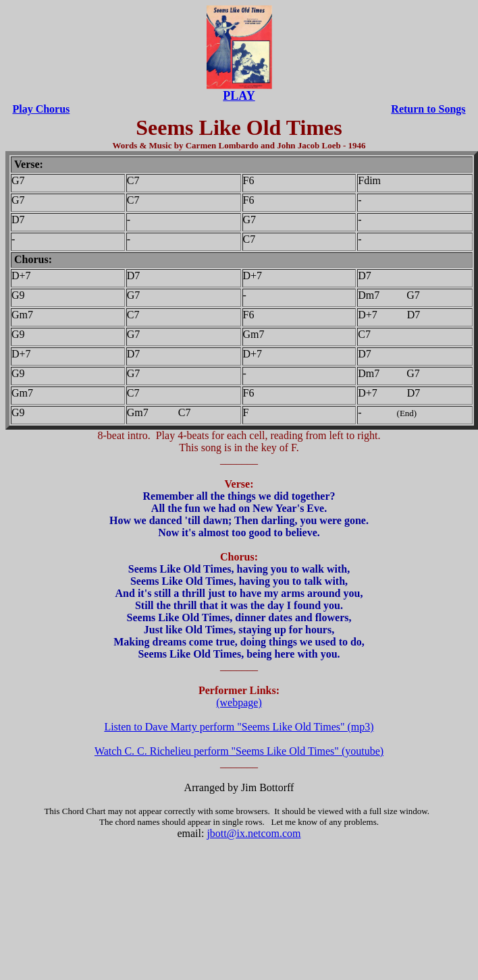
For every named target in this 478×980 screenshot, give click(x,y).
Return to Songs (428, 109)
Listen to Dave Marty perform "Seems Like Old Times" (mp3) (239, 727)
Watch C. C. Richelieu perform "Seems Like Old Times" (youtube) (239, 751)
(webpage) (239, 702)
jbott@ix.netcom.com (254, 833)
